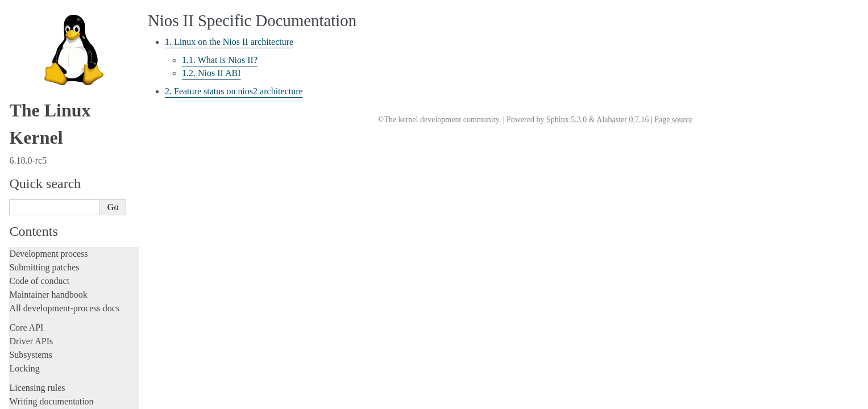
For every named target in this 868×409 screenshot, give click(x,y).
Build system (33, 50)
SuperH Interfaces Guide (57, 324)
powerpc (31, 287)
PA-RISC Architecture (53, 275)
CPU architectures (45, 143)
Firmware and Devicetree (55, 124)
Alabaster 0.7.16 (622, 120)
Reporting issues (39, 63)
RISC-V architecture (51, 299)
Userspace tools (38, 77)
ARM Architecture (47, 168)
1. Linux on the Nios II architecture (77, 241)
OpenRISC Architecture (56, 263)
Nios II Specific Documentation (71, 229)
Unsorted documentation (54, 379)
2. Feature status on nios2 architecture (80, 252)
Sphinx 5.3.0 (566, 120)
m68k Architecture (47, 204)
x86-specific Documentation (63, 348)
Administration (37, 36)
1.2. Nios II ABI (211, 73)
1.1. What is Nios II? (220, 60)
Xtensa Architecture (49, 361)
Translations (32, 398)
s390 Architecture (46, 312)
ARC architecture (45, 156)
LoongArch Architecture (57, 192)
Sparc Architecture (47, 336)
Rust (17, 17)
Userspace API (36, 91)
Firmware (27, 110)
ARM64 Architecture (51, 180)
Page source (673, 120)
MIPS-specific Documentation (67, 216)
